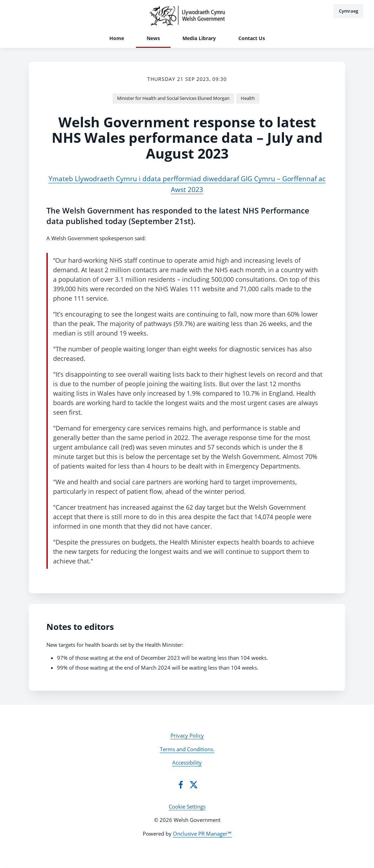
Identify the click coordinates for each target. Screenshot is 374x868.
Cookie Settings (187, 806)
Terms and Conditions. (187, 749)
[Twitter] (194, 785)
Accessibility (187, 762)
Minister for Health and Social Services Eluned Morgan (173, 98)
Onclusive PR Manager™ (202, 834)
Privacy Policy (187, 735)
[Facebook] (181, 785)
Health (248, 98)
